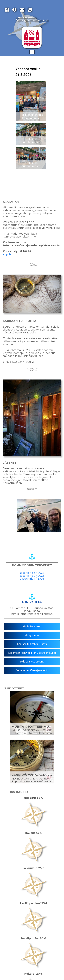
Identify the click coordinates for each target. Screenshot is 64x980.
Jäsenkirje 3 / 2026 (32, 573)
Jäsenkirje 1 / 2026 (32, 579)
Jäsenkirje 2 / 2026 (32, 576)
